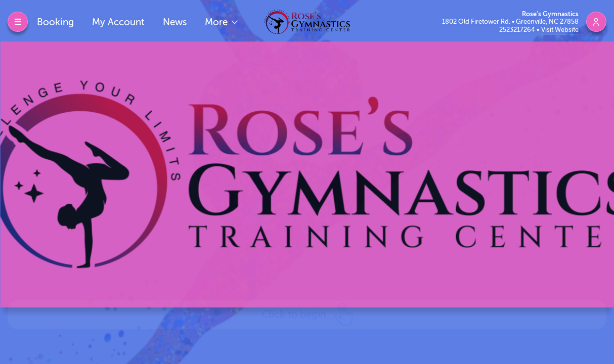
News (175, 22)
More (217, 22)
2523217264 (518, 30)
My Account (118, 22)
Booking (55, 22)
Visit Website (560, 30)
